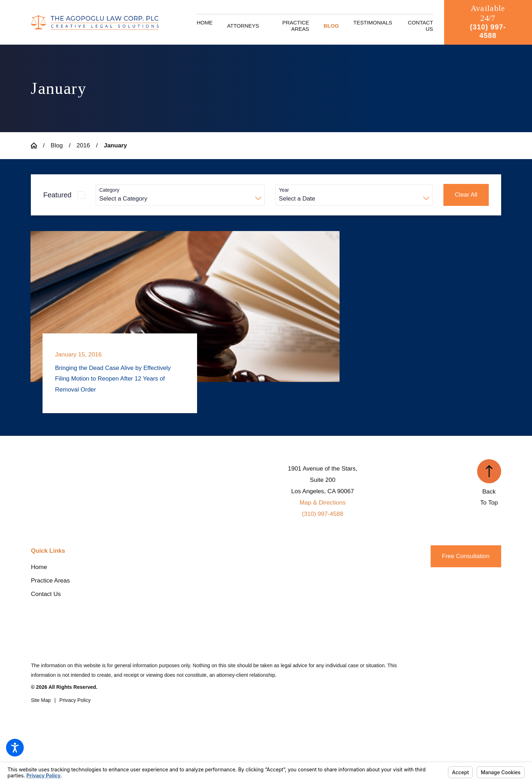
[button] (15, 748)
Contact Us (46, 594)
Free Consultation (466, 556)
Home (39, 567)
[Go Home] (37, 145)
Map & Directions (323, 503)
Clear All (466, 195)
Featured (57, 195)
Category (109, 190)
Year (284, 190)
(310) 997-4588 (488, 31)
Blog (57, 145)
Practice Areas (50, 581)
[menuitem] (205, 26)
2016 (83, 145)
